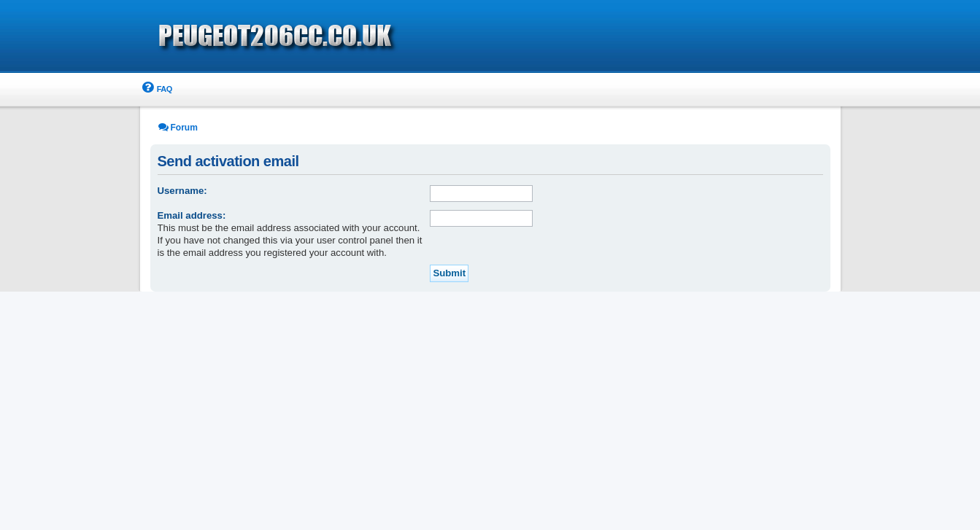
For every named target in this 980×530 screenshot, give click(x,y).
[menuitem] (156, 89)
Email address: (192, 215)
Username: (182, 191)
